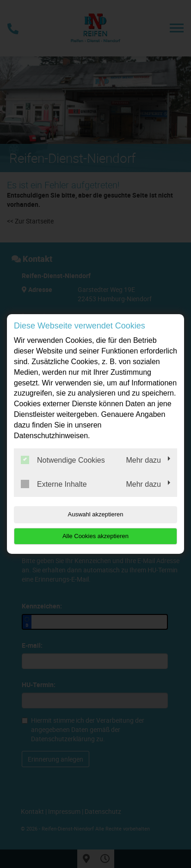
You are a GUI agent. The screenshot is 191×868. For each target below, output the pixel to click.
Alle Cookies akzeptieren (95, 536)
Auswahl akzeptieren (96, 514)
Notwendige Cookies (63, 460)
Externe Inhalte (54, 484)
